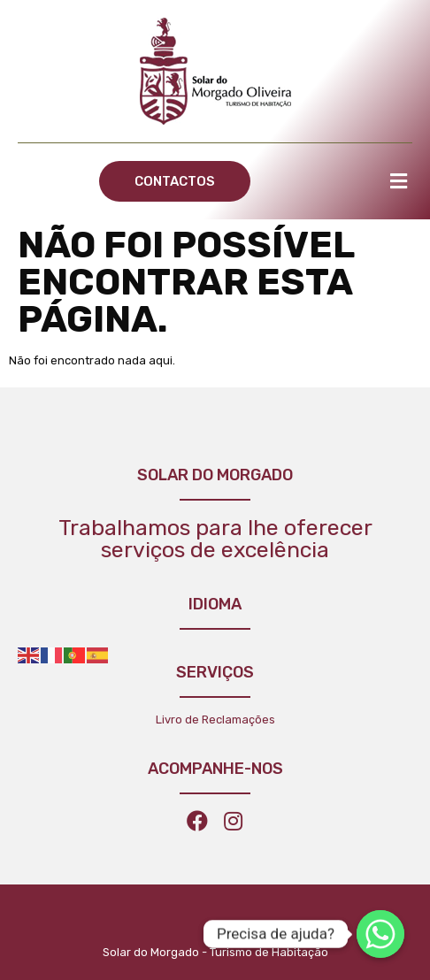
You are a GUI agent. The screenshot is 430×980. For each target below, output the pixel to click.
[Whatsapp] (380, 934)
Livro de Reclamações (215, 720)
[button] (175, 181)
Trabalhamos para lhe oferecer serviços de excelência (215, 539)
